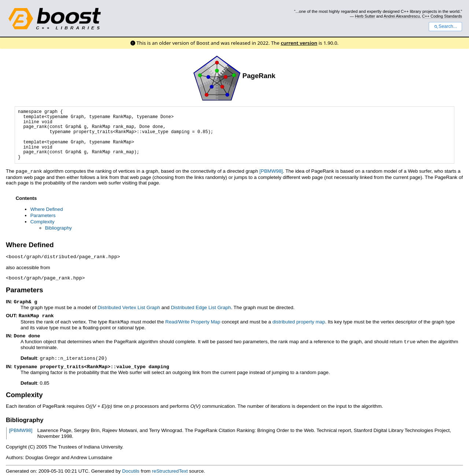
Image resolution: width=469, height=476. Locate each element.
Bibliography (58, 228)
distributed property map (299, 320)
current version (299, 43)
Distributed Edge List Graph (201, 306)
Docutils (131, 467)
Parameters (43, 215)
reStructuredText (170, 467)
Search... (445, 26)
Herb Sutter (365, 16)
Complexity (43, 221)
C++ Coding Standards (442, 16)
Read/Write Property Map (193, 320)
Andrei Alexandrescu (402, 16)
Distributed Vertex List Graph (129, 306)
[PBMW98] (271, 171)
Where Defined (47, 209)
